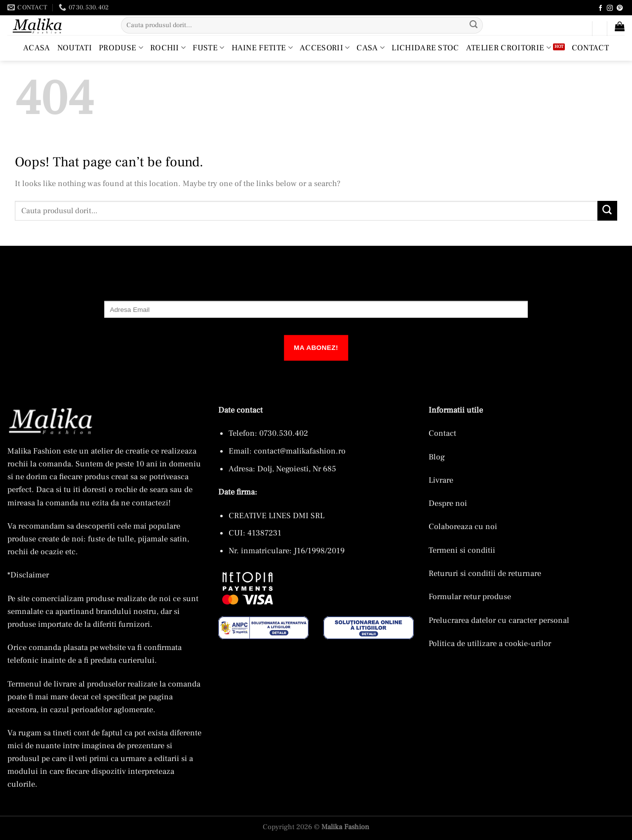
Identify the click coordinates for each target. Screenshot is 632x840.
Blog (437, 457)
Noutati (75, 48)
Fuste (208, 48)
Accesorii (325, 48)
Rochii (168, 48)
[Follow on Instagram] (610, 8)
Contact (590, 48)
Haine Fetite (262, 48)
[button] (580, 31)
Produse (121, 48)
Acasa (37, 48)
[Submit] (474, 25)
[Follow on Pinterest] (620, 8)
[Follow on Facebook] (600, 8)
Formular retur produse (470, 596)
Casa (371, 48)
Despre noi (448, 503)
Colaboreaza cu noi (463, 526)
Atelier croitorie (509, 48)
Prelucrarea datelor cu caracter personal (499, 620)
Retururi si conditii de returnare (485, 573)
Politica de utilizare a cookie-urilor (490, 643)
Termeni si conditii (462, 550)
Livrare (441, 480)
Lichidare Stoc (425, 48)
